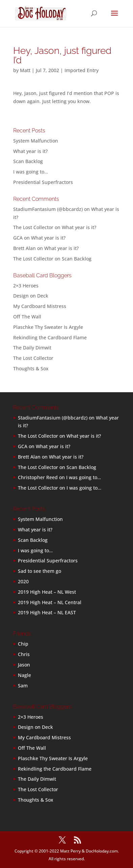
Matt (25, 70)
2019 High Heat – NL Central (50, 602)
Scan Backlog (28, 161)
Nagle (24, 675)
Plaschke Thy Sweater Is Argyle (48, 327)
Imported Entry (82, 70)
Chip (23, 644)
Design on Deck (31, 296)
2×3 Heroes (26, 286)
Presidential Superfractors (43, 182)
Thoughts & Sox (31, 368)
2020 (23, 581)
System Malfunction (36, 141)
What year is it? (30, 151)
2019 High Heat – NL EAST (47, 612)
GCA (18, 238)
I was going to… (31, 172)
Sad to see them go (39, 571)
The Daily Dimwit (32, 348)
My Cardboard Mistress (40, 306)
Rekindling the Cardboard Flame (50, 337)
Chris (24, 654)
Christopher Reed (38, 477)
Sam (23, 686)
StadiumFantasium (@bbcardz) (48, 209)
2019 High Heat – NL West (47, 592)
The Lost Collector (33, 358)
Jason (24, 665)
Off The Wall (27, 317)
